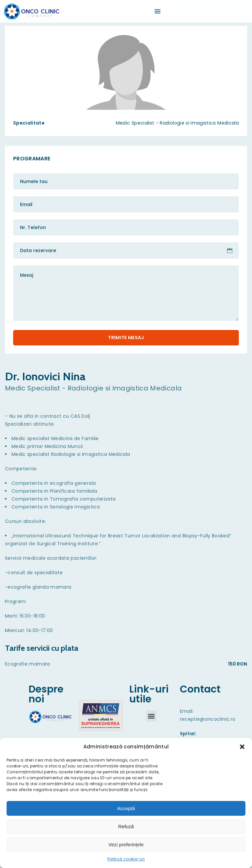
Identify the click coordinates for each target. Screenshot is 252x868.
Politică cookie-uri (126, 859)
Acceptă (126, 808)
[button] (242, 747)
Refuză (126, 826)
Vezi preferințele (126, 845)
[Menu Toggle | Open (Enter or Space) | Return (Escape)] (157, 11)
